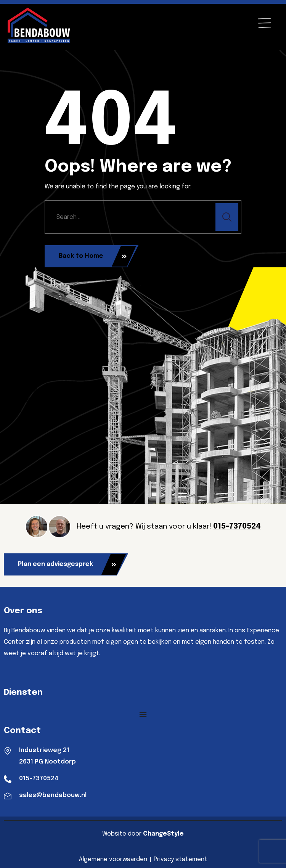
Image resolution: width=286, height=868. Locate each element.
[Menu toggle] (143, 714)
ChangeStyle (163, 834)
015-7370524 (237, 527)
